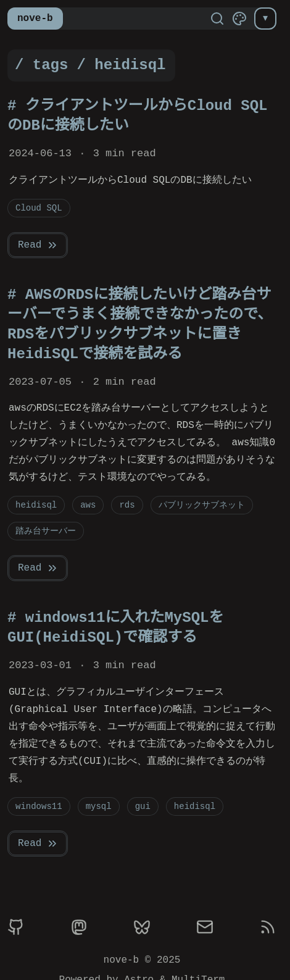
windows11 (39, 806)
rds (127, 505)
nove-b (35, 19)
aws (88, 505)
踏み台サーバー (46, 531)
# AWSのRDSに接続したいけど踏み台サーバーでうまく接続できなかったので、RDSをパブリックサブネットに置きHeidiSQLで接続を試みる (140, 325)
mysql (99, 806)
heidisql (36, 505)
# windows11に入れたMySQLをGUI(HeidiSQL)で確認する (115, 628)
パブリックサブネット (202, 505)
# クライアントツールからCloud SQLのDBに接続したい (137, 116)
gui (143, 806)
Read (38, 245)
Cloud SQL (39, 208)
